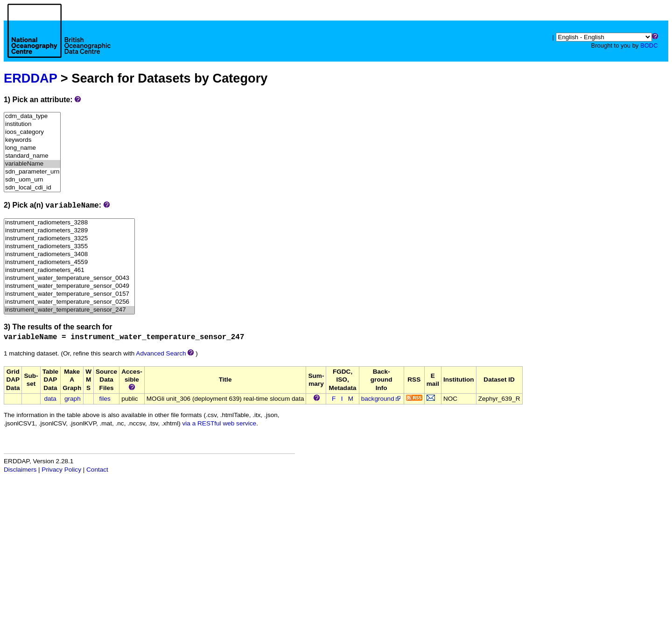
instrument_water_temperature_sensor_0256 (69, 302)
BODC (649, 45)
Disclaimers (20, 470)
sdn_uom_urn (32, 180)
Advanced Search (161, 353)
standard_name (32, 156)
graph (73, 399)
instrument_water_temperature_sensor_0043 (69, 278)
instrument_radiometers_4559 (69, 262)
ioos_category (32, 132)
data (50, 399)
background (381, 399)
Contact (97, 470)
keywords (32, 140)
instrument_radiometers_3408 (69, 254)
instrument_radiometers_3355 (69, 247)
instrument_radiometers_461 (69, 270)
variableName (32, 164)
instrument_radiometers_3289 (69, 231)
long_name (32, 148)
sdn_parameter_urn (32, 172)
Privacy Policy (61, 470)
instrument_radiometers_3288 (69, 223)
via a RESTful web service (220, 423)
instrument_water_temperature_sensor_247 (69, 310)
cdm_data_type (32, 116)
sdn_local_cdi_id (32, 188)
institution (32, 124)
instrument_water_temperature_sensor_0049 (69, 286)
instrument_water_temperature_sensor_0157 (69, 294)
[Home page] (59, 41)
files (105, 399)
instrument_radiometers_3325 (69, 239)
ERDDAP (30, 78)
